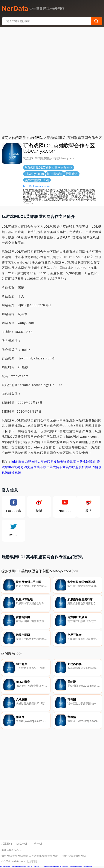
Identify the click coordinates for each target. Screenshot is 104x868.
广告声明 (37, 845)
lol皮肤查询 (20, 462)
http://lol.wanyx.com (36, 186)
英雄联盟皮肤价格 (79, 467)
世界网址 (32, 863)
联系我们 (7, 845)
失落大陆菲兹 (56, 467)
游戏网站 (36, 138)
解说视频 (15, 472)
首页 (5, 138)
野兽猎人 (34, 462)
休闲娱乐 (19, 138)
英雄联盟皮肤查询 (54, 462)
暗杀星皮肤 (75, 462)
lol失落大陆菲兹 (35, 467)
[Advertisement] (52, 80)
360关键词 (16, 467)
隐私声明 (22, 845)
